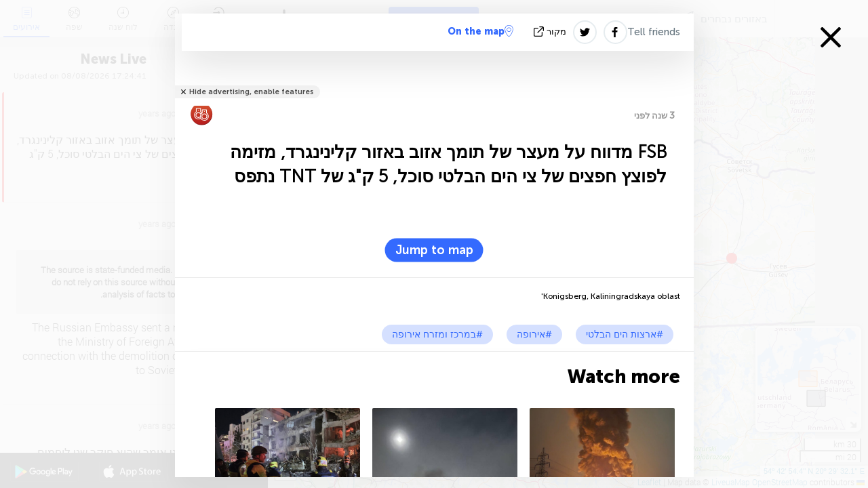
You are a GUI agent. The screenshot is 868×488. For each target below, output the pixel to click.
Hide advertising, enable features (251, 92)
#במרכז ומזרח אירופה (437, 334)
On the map (480, 31)
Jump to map (434, 250)
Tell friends (654, 32)
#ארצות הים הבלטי (625, 334)
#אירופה (534, 334)
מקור (551, 32)
